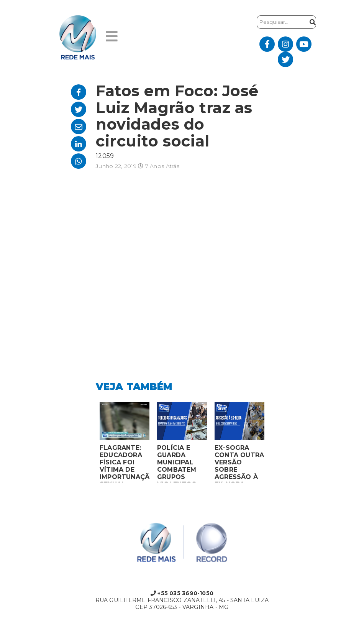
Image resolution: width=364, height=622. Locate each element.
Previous (90, 444)
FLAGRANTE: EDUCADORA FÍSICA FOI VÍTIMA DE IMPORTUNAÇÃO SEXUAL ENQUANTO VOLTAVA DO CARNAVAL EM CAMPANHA (125, 463)
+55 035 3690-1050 (182, 593)
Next (274, 444)
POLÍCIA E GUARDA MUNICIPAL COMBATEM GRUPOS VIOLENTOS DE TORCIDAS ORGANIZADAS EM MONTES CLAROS (182, 463)
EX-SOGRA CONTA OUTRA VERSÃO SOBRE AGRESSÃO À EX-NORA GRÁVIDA (239, 463)
